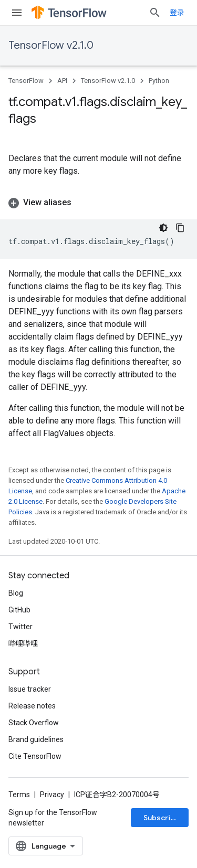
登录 (177, 13)
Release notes (32, 706)
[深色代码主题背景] (163, 228)
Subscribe (162, 818)
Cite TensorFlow (35, 756)
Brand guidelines (36, 739)
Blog (16, 593)
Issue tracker (30, 689)
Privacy (52, 795)
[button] (98, 203)
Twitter (20, 627)
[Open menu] (17, 13)
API (62, 81)
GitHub (19, 610)
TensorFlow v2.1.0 (51, 45)
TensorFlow (26, 81)
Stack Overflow (34, 723)
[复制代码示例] (180, 228)
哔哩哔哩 (23, 643)
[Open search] (155, 13)
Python (159, 81)
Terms (19, 795)
